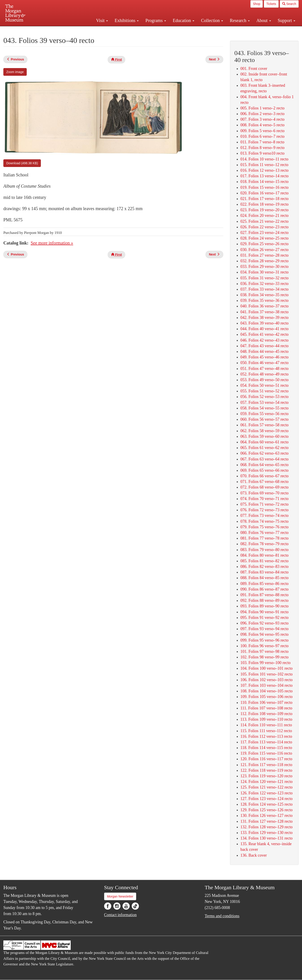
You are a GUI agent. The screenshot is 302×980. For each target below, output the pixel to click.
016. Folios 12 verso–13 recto (265, 170)
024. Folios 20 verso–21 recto (265, 216)
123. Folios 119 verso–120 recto (267, 776)
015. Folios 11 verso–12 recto (265, 165)
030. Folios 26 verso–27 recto (265, 250)
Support (287, 20)
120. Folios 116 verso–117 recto (266, 759)
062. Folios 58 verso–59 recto (265, 431)
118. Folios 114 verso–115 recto (266, 748)
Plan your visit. (98, 30)
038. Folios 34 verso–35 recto (265, 295)
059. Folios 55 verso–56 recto (265, 414)
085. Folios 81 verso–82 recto (265, 561)
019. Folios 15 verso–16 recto (265, 187)
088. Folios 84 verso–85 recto (265, 578)
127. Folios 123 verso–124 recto (267, 799)
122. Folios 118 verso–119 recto (266, 770)
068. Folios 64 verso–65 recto (265, 465)
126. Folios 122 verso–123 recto (267, 793)
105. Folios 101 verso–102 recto (267, 674)
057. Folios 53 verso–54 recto (265, 402)
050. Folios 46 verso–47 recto (265, 363)
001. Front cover (254, 69)
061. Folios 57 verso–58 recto (265, 425)
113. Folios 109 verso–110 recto (266, 719)
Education (184, 20)
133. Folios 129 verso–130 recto (267, 833)
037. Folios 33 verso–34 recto (265, 289)
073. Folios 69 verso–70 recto (265, 493)
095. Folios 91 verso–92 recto (265, 618)
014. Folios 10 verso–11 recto (265, 159)
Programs (156, 20)
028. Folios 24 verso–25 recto (265, 238)
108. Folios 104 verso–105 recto (267, 691)
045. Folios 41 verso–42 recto (265, 334)
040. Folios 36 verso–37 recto (265, 306)
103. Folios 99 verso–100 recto (266, 663)
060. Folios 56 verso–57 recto (265, 419)
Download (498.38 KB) (22, 163)
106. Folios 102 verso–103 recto (267, 680)
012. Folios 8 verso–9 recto (263, 148)
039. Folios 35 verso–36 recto (265, 300)
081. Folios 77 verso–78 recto (265, 538)
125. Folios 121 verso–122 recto (267, 787)
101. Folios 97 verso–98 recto (265, 651)
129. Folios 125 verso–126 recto (267, 810)
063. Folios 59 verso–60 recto (265, 436)
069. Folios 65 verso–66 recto (265, 470)
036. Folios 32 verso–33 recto (265, 284)
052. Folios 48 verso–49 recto (265, 374)
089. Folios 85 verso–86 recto (265, 584)
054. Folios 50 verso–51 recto (265, 385)
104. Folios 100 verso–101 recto (267, 668)
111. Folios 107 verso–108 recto (266, 708)
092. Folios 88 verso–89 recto (265, 600)
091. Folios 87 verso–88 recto (265, 595)
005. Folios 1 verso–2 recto (263, 108)
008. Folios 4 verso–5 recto (263, 125)
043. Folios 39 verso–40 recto (265, 323)
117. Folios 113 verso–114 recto (266, 742)
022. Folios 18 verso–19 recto (265, 204)
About (264, 20)
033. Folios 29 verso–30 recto (265, 267)
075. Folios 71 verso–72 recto (265, 504)
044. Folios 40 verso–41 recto (265, 329)
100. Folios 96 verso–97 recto (265, 646)
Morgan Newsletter (120, 896)
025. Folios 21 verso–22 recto (265, 221)
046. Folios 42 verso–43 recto (265, 340)
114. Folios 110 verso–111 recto (266, 725)
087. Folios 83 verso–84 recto (265, 572)
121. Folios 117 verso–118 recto (266, 765)
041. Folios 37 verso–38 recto (265, 312)
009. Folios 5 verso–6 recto (263, 131)
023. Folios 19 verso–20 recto (265, 210)
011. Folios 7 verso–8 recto (263, 142)
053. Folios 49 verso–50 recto (265, 380)
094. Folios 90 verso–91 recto (265, 612)
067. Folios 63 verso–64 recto (265, 459)
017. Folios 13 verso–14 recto (265, 176)
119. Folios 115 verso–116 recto (266, 753)
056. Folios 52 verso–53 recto (265, 397)
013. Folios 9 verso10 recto (263, 153)
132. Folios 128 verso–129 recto (267, 827)
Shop (257, 4)
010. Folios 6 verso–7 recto (263, 136)
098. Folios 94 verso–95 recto (265, 634)
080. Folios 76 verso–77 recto (265, 533)
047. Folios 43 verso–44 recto (265, 346)
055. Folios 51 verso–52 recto (265, 391)
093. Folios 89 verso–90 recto (265, 606)
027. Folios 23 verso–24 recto (265, 233)
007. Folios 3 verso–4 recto (263, 119)
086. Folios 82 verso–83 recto (265, 567)
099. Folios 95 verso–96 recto (265, 640)
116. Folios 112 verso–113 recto (266, 736)
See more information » (52, 243)
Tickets (271, 4)
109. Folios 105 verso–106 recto (267, 697)
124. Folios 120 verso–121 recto (267, 782)
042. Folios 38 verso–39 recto (265, 318)
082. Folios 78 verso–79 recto (265, 544)
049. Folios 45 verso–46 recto (265, 357)
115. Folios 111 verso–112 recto (266, 731)
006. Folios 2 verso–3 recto (263, 114)
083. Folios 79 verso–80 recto (265, 550)
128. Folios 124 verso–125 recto (267, 804)
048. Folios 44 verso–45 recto (265, 351)
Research (240, 20)
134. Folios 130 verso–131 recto (267, 838)
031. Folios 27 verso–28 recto (265, 255)
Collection (212, 20)
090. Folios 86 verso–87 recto (265, 589)
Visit (102, 20)
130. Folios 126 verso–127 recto (267, 816)
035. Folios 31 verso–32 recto (265, 278)
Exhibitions (127, 20)
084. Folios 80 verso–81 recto (265, 555)
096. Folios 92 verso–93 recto (265, 623)
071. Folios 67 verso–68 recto (265, 482)
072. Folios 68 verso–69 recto (265, 487)
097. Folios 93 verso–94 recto (265, 629)
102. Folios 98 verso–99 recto (265, 657)
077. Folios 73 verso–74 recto (265, 516)
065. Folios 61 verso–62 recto (265, 448)
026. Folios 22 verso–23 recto (265, 227)
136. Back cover (254, 855)
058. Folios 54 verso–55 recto (265, 408)
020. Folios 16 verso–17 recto (265, 193)
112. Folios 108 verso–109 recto (267, 714)
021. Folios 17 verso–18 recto (265, 199)
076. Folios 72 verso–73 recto (265, 510)
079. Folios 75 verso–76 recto (265, 527)
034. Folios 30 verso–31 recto (265, 272)
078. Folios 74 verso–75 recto (265, 521)
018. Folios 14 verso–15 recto (265, 182)
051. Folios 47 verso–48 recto (265, 369)
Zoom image (15, 72)
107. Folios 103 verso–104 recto (267, 685)
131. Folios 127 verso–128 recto (267, 821)
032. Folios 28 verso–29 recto (265, 261)
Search (289, 4)
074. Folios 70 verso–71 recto (265, 499)
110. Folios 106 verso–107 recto (267, 702)
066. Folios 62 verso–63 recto (265, 453)
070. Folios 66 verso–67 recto (265, 476)
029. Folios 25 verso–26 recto (265, 244)
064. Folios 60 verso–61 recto (265, 442)
